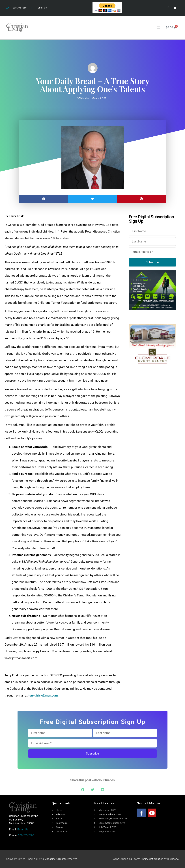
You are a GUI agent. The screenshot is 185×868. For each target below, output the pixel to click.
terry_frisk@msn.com (43, 695)
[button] (159, 28)
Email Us (23, 830)
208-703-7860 (26, 835)
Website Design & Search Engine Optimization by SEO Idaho (146, 859)
